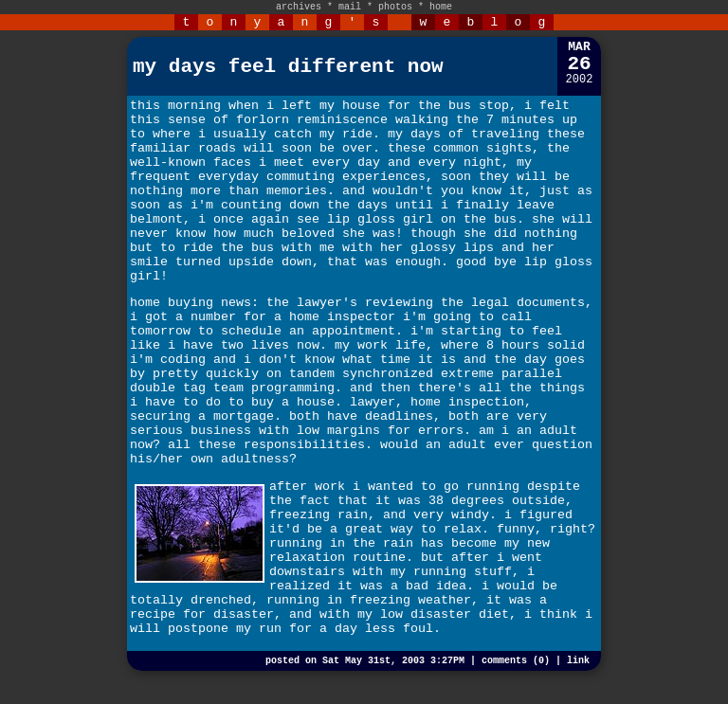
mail (350, 7)
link (578, 661)
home (441, 7)
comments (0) (516, 661)
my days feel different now (288, 67)
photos (395, 7)
